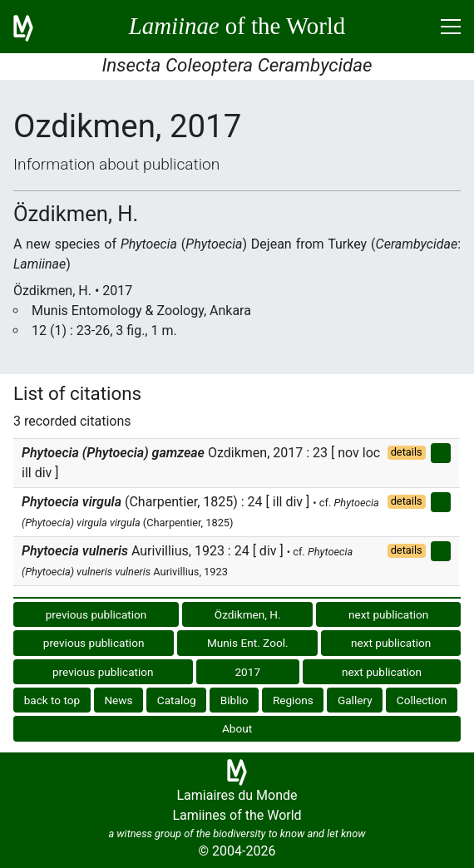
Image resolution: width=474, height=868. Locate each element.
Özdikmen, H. (248, 614)
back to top (52, 700)
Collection (422, 700)
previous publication (96, 614)
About (237, 728)
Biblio (235, 700)
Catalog (177, 700)
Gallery (355, 700)
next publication (388, 614)
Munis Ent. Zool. (248, 643)
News (118, 700)
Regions (293, 700)
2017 (247, 672)
